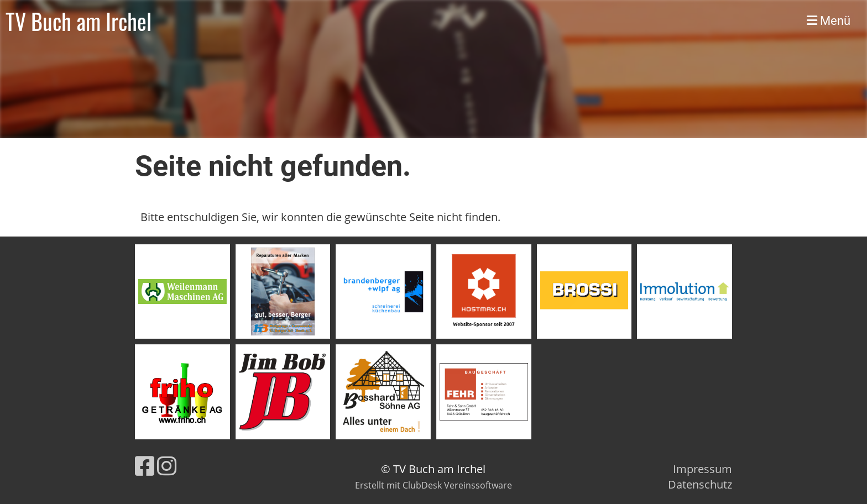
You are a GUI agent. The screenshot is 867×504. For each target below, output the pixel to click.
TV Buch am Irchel (79, 21)
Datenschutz (700, 484)
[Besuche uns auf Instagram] (167, 466)
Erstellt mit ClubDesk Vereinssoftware (433, 485)
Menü (829, 21)
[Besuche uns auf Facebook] (145, 466)
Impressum (703, 469)
